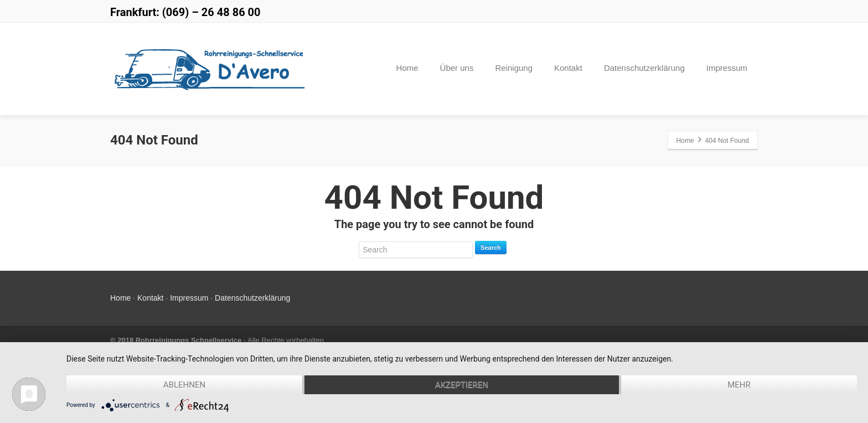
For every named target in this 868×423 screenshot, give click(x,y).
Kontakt (568, 68)
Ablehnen (184, 385)
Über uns (457, 68)
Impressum (727, 68)
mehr (739, 385)
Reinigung (514, 68)
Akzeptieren (462, 385)
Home (407, 68)
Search (491, 247)
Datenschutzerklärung (644, 68)
